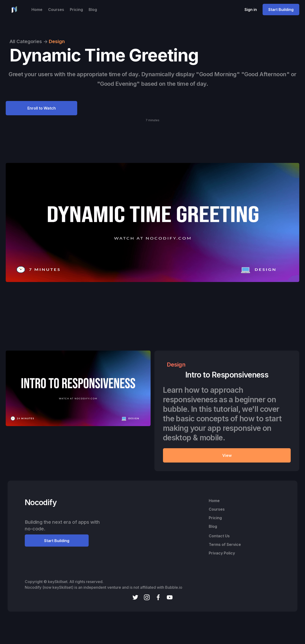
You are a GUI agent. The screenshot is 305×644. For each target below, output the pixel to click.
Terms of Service (225, 544)
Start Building (281, 10)
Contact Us (219, 536)
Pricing (76, 10)
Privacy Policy (222, 553)
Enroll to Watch (42, 108)
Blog (93, 10)
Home (37, 10)
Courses (56, 10)
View (227, 455)
